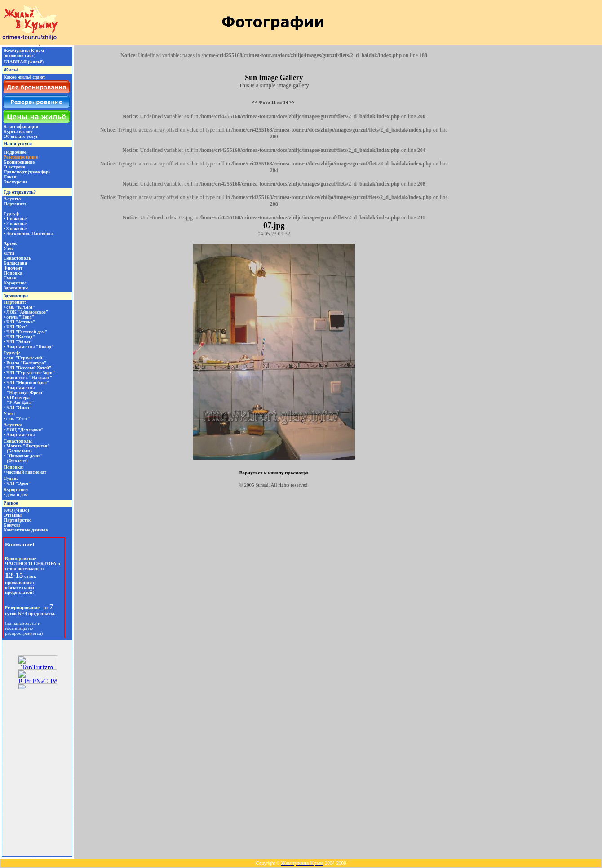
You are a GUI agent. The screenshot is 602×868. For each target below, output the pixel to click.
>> (292, 102)
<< (255, 102)
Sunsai (262, 485)
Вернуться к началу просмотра (274, 473)
